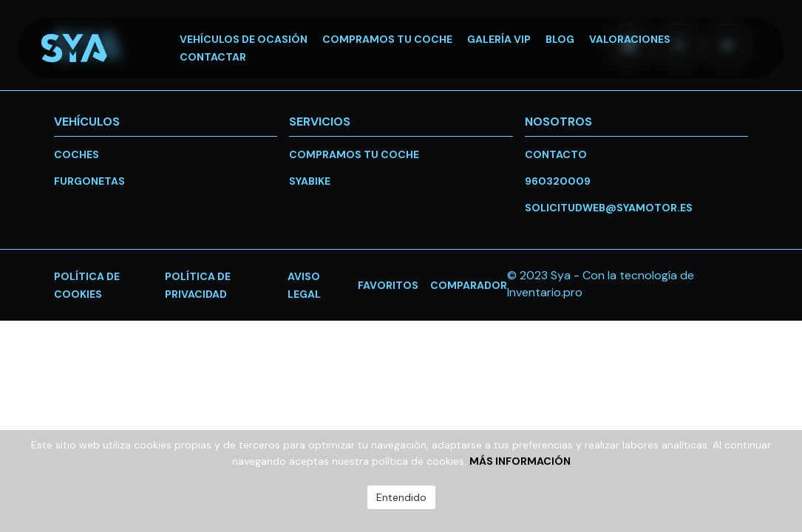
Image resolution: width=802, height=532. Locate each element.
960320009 (558, 181)
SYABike (310, 181)
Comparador (469, 285)
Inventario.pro (545, 292)
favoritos (388, 285)
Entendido (401, 497)
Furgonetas (89, 181)
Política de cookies (87, 285)
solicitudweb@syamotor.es (609, 208)
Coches (77, 154)
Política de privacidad (198, 285)
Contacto (556, 154)
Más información (520, 461)
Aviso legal (304, 285)
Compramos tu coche (354, 154)
